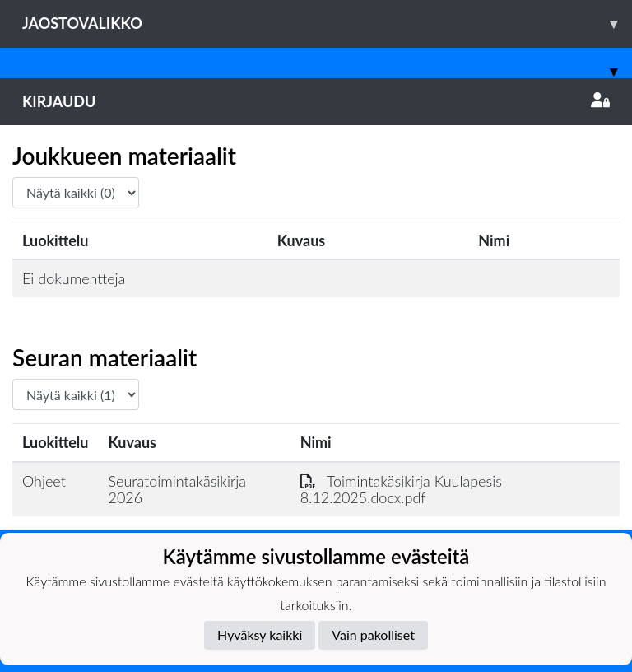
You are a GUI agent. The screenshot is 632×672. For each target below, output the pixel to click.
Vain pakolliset (373, 635)
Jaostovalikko (327, 23)
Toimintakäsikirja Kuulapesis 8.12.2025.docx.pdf (401, 490)
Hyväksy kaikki (260, 635)
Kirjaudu (316, 101)
